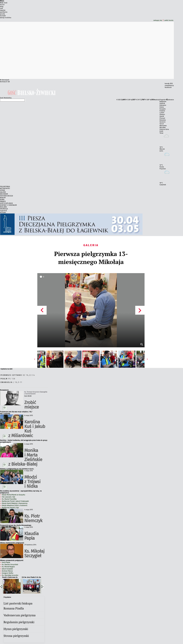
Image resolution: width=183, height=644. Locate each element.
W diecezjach (5, 80)
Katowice (171, 100)
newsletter (168, 86)
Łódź (161, 131)
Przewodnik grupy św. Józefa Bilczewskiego (16, 525)
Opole (162, 116)
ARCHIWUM (4, 194)
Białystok (163, 102)
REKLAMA (3, 207)
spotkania (4, 12)
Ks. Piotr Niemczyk (33, 518)
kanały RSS (169, 84)
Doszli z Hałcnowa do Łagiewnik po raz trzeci (10, 577)
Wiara (2, 1)
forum (2, 5)
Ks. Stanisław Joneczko (10, 575)
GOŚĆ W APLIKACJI (6, 203)
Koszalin (163, 109)
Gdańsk (162, 103)
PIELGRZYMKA (5, 187)
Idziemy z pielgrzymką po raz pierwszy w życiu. (17, 469)
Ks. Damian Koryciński (10, 565)
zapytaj (3, 10)
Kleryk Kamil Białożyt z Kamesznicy (15, 503)
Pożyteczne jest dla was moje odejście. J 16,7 (16, 412)
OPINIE (3, 190)
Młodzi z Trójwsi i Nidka (32, 482)
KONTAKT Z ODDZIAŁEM (8, 205)
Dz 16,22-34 (18, 375)
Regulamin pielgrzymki (19, 622)
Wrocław (163, 128)
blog (2, 6)
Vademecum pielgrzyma (20, 615)
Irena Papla (6, 562)
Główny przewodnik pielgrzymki (12, 560)
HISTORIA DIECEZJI (6, 196)
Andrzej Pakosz (7, 571)
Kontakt (3, 213)
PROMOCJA (4, 209)
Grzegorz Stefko (8, 573)
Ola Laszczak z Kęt (8, 497)
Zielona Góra (164, 129)
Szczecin (163, 122)
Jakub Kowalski (7, 569)
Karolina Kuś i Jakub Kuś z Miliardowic (27, 429)
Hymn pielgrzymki (16, 629)
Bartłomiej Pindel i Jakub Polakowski (15, 501)
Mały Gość (4, 3)
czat (1, 8)
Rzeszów (163, 120)
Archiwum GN (5, 82)
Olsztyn (162, 115)
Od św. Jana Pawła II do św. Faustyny (31, 577)
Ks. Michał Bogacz (8, 567)
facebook (168, 87)
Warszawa (163, 126)
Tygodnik (3, 211)
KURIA (2, 200)
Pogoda (162, 100)
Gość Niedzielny (6, 98)
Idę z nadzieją (5, 414)
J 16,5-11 (11, 382)
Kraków (162, 111)
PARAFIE (3, 201)
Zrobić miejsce (32, 405)
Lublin (162, 113)
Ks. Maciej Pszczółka (9, 499)
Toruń (162, 124)
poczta (2, 14)
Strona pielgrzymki (16, 636)
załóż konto (169, 20)
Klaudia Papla (31, 536)
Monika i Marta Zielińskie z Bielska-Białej (25, 457)
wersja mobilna (6, 18)
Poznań (162, 118)
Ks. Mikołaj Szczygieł (34, 553)
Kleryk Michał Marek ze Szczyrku (14, 495)
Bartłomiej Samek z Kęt (10, 508)
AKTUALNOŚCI (5, 188)
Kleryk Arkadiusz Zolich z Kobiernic (15, 506)
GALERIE (3, 192)
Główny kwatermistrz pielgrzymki (12, 543)
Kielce (162, 107)
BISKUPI (3, 198)
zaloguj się (158, 20)
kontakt (3, 16)
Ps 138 (8, 379)
